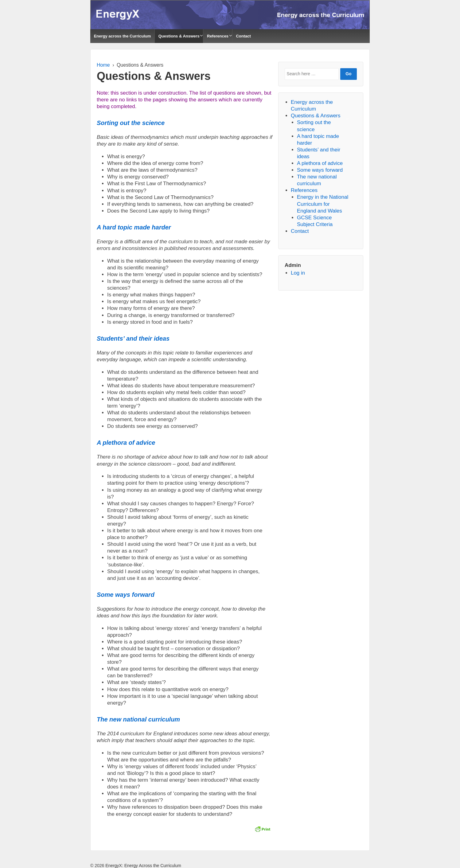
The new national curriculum (138, 719)
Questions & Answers (179, 36)
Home (103, 65)
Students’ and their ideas (133, 338)
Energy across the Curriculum (123, 36)
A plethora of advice (126, 443)
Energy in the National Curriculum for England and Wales (323, 204)
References (218, 36)
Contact (243, 36)
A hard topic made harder (134, 227)
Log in (298, 273)
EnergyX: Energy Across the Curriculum (143, 866)
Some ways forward (126, 595)
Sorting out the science (131, 123)
